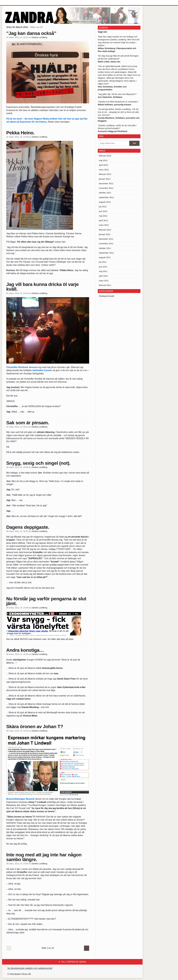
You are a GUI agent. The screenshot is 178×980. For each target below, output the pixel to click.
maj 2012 (103, 216)
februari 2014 (105, 156)
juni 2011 (103, 267)
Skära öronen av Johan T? (35, 726)
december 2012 (106, 183)
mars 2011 (104, 281)
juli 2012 (103, 207)
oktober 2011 (105, 248)
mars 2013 (104, 170)
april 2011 (103, 276)
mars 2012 (104, 225)
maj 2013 (103, 160)
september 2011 (106, 253)
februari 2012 (105, 230)
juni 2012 (103, 211)
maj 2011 (103, 271)
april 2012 (103, 220)
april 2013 (103, 165)
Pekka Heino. (20, 133)
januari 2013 (105, 179)
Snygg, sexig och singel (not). (38, 463)
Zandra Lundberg (39, 37)
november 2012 (106, 188)
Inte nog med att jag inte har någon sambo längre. (44, 857)
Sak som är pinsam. (28, 423)
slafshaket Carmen (42, 370)
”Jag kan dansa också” (31, 33)
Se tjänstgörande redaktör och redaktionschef (30, 968)
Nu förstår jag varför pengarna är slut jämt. (46, 601)
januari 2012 (105, 234)
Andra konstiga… (25, 650)
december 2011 (106, 239)
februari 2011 (105, 285)
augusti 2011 (105, 257)
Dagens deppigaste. (28, 527)
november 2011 (106, 243)
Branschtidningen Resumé (20, 799)
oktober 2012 (105, 193)
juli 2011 (103, 262)
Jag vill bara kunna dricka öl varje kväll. (42, 287)
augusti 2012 (105, 202)
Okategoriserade (107, 296)
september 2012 (106, 197)
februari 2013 (105, 174)
